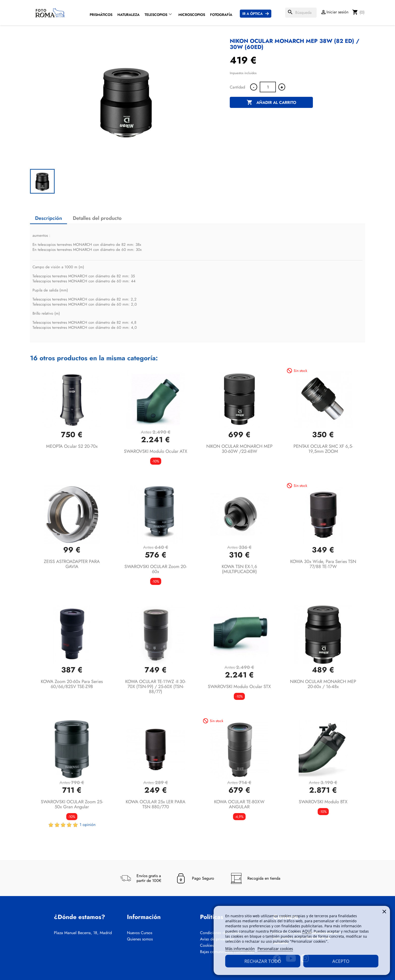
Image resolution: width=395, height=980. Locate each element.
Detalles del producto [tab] (97, 218)
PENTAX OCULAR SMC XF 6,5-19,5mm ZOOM (323, 449)
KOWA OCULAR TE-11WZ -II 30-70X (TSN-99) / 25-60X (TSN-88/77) (156, 687)
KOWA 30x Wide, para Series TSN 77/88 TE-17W (323, 564)
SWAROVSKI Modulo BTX (323, 802)
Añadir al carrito (271, 103)
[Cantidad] (268, 87)
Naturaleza (128, 15)
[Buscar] (301, 13)
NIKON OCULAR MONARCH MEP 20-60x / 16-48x (323, 684)
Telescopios (156, 15)
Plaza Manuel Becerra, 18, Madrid (83, 933)
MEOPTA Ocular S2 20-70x (72, 446)
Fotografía (221, 15)
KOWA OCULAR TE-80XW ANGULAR (239, 804)
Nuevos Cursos (140, 933)
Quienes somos (140, 939)
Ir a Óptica (253, 14)
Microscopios (192, 15)
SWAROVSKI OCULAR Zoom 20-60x (156, 569)
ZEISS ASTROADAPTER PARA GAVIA (72, 564)
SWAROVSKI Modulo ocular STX (239, 687)
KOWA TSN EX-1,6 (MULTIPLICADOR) (239, 569)
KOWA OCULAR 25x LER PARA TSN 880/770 (156, 804)
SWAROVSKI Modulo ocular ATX (156, 451)
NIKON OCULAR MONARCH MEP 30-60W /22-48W (239, 449)
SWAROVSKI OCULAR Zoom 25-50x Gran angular (72, 804)
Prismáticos (101, 15)
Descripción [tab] (48, 218)
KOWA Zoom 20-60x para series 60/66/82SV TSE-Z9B (72, 684)
